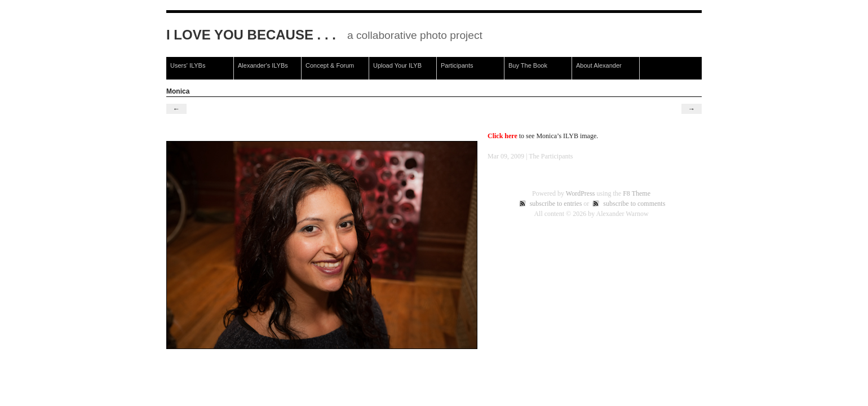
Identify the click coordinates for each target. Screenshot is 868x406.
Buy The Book (528, 65)
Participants (457, 65)
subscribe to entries (556, 204)
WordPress (581, 193)
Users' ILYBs (188, 65)
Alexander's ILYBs (263, 65)
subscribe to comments (634, 204)
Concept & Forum (330, 65)
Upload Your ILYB (397, 65)
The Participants (551, 156)
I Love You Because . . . (251, 35)
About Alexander (599, 65)
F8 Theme (637, 193)
